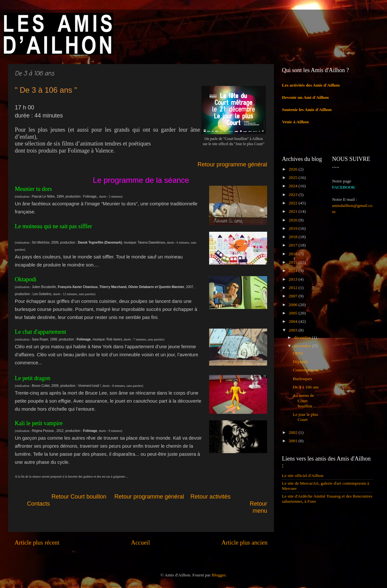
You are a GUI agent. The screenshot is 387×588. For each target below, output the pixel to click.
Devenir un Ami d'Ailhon (305, 97)
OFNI (298, 353)
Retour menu (258, 507)
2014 (294, 271)
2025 (294, 177)
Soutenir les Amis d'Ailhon (307, 110)
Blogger (219, 575)
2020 (294, 220)
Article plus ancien (244, 542)
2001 (294, 441)
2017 (294, 245)
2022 (294, 203)
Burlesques (303, 379)
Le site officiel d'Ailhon (303, 476)
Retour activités (210, 497)
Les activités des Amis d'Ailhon (311, 85)
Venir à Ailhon (295, 122)
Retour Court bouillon (79, 497)
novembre (303, 346)
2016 (294, 254)
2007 (294, 296)
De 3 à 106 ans (306, 387)
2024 (294, 186)
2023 (294, 195)
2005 (294, 313)
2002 (294, 432)
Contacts (79, 504)
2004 (294, 321)
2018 (294, 237)
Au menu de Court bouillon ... (305, 401)
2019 (294, 228)
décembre (303, 337)
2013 (294, 279)
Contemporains (306, 370)
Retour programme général (232, 164)
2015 (294, 262)
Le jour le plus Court (305, 417)
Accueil (141, 542)
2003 (294, 330)
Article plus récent (37, 542)
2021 (294, 211)
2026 (294, 169)
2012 (294, 288)
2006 (294, 305)
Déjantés (300, 362)
